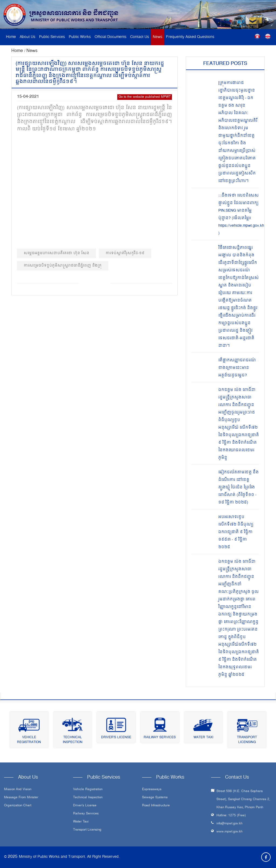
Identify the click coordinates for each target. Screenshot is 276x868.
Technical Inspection (73, 740)
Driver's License (116, 738)
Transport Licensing (247, 740)
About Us (27, 37)
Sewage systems (155, 798)
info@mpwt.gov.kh (230, 824)
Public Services (52, 37)
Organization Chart (18, 806)
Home (11, 37)
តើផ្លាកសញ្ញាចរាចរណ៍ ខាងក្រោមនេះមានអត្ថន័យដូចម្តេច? (237, 368)
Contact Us (140, 37)
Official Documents (111, 37)
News (158, 37)
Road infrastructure (156, 806)
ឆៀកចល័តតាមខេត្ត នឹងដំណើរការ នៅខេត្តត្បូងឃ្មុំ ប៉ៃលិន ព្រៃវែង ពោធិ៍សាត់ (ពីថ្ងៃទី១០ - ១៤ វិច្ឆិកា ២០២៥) (239, 487)
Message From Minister (21, 798)
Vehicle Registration (29, 740)
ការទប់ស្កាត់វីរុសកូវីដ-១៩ (125, 253)
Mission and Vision (18, 790)
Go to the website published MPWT (145, 97)
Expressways (152, 790)
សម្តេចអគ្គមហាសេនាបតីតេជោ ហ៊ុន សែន (56, 253)
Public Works (80, 37)
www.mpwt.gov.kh (230, 832)
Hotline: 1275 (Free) (231, 816)
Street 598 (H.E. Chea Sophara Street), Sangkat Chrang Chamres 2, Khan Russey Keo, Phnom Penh (243, 799)
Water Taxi (203, 738)
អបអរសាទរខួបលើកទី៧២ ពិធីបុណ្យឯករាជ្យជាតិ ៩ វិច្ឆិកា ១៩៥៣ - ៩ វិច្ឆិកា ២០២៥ (236, 532)
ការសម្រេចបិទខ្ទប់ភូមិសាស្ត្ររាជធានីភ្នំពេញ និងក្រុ (63, 266)
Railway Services (160, 738)
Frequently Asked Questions (190, 37)
